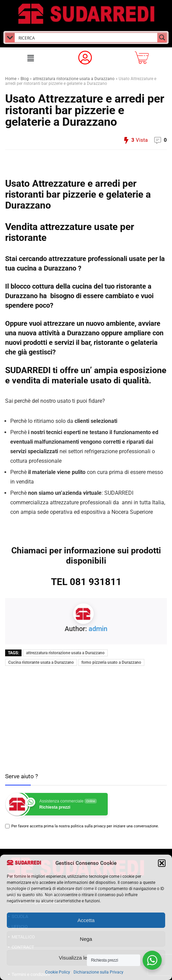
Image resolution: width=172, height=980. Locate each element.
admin (98, 629)
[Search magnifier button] (162, 37)
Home (11, 79)
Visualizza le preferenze (86, 958)
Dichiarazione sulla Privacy (98, 972)
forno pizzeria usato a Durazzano (111, 662)
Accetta (86, 920)
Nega (86, 939)
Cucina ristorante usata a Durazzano (41, 662)
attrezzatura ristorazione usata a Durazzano (74, 79)
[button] (162, 863)
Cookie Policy (58, 972)
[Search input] (86, 37)
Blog (25, 79)
